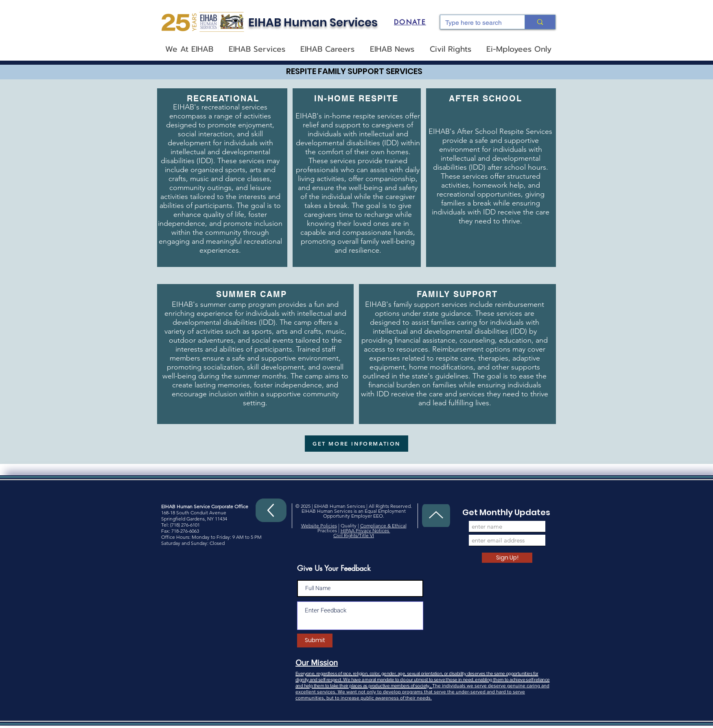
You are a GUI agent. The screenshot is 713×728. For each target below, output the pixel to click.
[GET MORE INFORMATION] (356, 444)
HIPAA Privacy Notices (365, 530)
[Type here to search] (476, 23)
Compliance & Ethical (383, 526)
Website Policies (319, 526)
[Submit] (315, 641)
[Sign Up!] (507, 558)
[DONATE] (410, 22)
